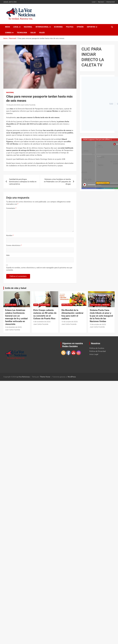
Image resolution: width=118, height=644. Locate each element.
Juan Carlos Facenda (28, 105)
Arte (36, 305)
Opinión (80, 27)
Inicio (8, 27)
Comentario (11, 208)
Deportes (91, 27)
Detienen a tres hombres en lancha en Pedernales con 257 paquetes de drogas (57, 182)
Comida (8, 33)
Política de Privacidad (98, 351)
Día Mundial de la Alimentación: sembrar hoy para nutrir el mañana (72, 314)
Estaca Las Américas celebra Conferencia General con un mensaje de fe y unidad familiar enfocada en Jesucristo (16, 317)
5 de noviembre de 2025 (42, 322)
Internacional (110, 2)
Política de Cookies (97, 348)
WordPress (72, 377)
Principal (106, 305)
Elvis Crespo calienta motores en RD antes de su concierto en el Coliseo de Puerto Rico (45, 314)
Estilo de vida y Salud (16, 288)
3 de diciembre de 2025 (13, 327)
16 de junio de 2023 (13, 105)
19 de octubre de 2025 (69, 322)
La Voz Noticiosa (23, 377)
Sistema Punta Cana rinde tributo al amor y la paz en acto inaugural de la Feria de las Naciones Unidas (101, 316)
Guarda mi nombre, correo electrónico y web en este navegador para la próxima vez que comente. (39, 269)
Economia (58, 27)
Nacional (101, 2)
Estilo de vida (11, 305)
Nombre (10, 235)
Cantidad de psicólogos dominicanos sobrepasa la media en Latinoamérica (23, 182)
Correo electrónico (14, 245)
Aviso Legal (94, 354)
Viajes (42, 33)
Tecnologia (22, 33)
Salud (33, 33)
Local (94, 2)
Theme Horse (45, 377)
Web (8, 255)
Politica (70, 27)
